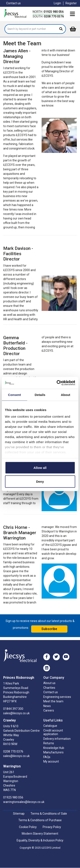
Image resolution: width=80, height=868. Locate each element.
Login (57, 3)
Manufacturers (53, 752)
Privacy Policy (52, 827)
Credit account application (53, 732)
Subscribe (49, 629)
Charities (49, 688)
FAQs (47, 757)
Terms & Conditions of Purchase (40, 820)
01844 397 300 (13, 709)
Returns (49, 743)
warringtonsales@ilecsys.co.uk (24, 802)
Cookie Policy (28, 827)
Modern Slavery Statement (40, 834)
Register (71, 3)
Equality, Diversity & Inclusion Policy (40, 840)
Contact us (13, 3)
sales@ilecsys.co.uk (16, 713)
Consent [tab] (14, 395)
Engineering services (57, 697)
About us (49, 683)
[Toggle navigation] (72, 14)
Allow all (40, 467)
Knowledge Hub (54, 748)
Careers (49, 710)
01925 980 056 (54, 12)
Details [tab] (40, 395)
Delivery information (57, 739)
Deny (40, 482)
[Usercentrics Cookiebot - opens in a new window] (57, 383)
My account (51, 761)
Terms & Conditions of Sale (49, 814)
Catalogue (50, 726)
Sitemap (19, 814)
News (47, 706)
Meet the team (53, 701)
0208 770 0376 (54, 16)
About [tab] (65, 395)
